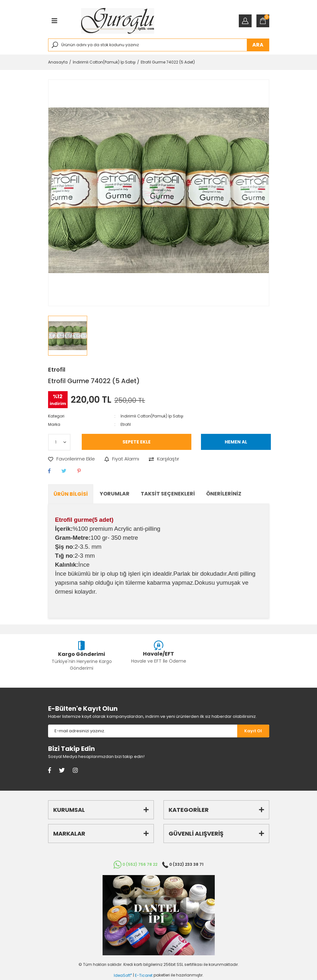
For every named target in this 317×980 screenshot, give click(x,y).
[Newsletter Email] (143, 731)
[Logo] (118, 21)
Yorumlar (115, 494)
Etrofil (57, 370)
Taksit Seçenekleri (168, 494)
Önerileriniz (224, 494)
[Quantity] (59, 442)
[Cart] (263, 21)
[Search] (159, 45)
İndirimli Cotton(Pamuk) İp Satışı (152, 416)
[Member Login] (245, 21)
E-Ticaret (144, 975)
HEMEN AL (236, 442)
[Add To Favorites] (71, 459)
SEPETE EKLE (137, 442)
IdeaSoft (123, 975)
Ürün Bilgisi (71, 494)
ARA (258, 45)
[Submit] (253, 731)
